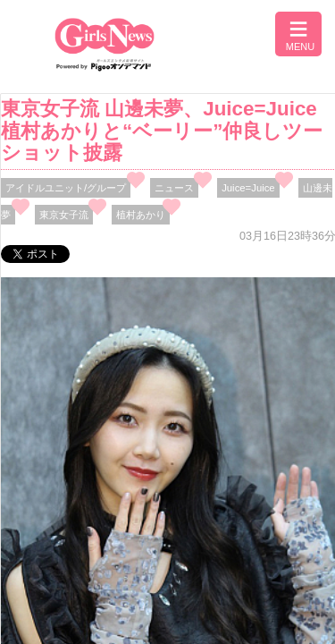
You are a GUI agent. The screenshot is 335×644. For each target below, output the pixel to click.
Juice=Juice (248, 188)
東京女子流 (64, 215)
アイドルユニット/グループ (66, 188)
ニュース (174, 188)
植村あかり (141, 215)
